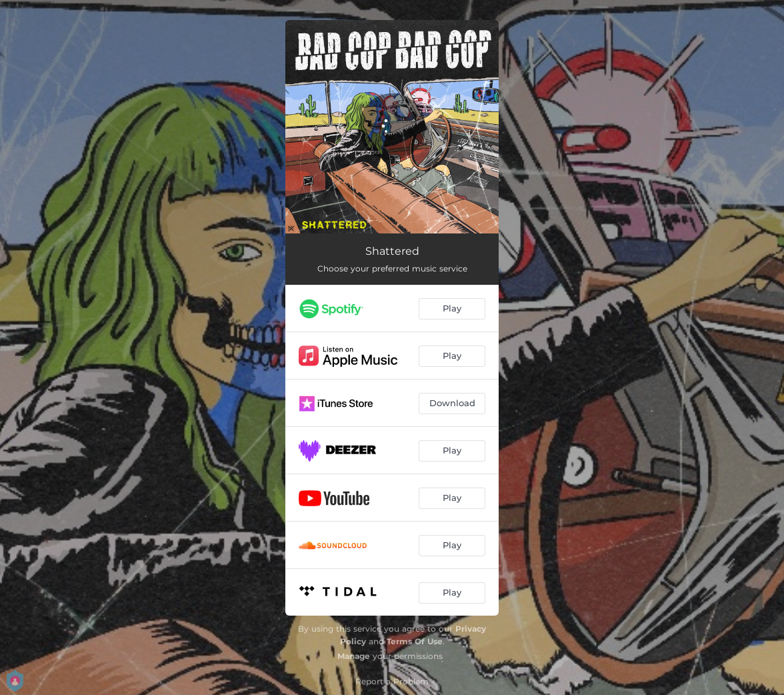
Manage (354, 656)
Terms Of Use (415, 641)
